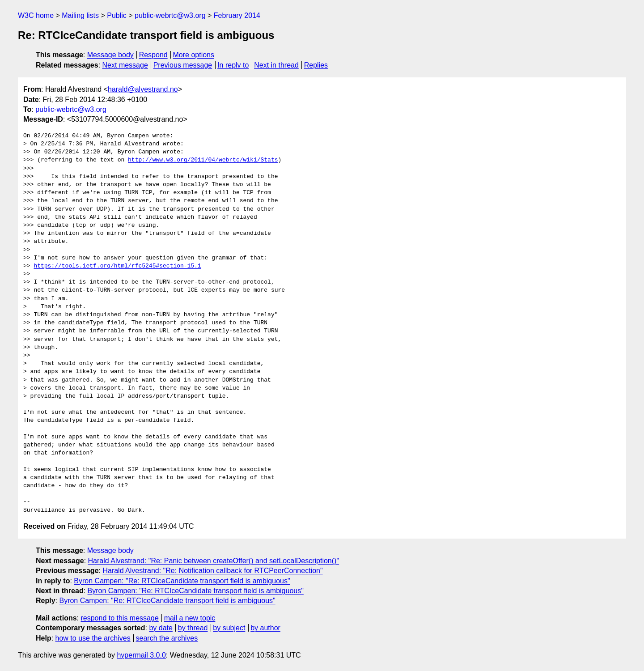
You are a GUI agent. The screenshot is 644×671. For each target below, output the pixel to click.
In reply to (233, 65)
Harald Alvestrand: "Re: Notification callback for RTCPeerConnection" (212, 571)
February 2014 (237, 15)
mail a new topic (190, 618)
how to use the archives (93, 638)
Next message (125, 65)
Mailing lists (80, 15)
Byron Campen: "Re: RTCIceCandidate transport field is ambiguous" (182, 581)
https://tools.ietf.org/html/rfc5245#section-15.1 (117, 266)
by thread (193, 628)
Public (117, 15)
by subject (229, 628)
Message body (110, 55)
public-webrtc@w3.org (170, 15)
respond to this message (119, 618)
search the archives (167, 638)
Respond (153, 55)
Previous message (183, 65)
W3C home (36, 15)
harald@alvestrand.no (143, 89)
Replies (316, 65)
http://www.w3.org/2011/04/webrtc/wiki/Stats (203, 160)
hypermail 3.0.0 (141, 655)
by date (161, 628)
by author (265, 628)
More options (194, 55)
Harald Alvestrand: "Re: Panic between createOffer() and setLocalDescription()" (214, 561)
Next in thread (276, 65)
